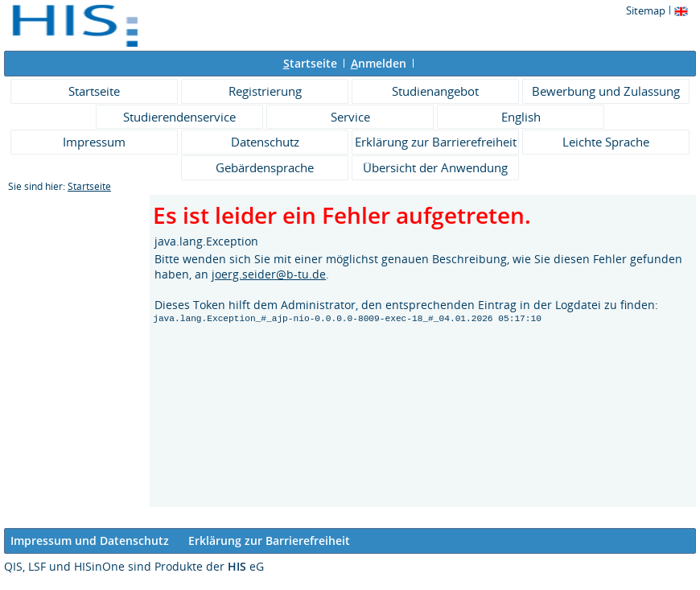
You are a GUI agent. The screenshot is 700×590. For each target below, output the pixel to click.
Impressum (94, 142)
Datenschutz (265, 142)
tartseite (310, 63)
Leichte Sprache (606, 142)
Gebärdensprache (265, 167)
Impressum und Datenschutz (90, 540)
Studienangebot (435, 91)
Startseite (94, 91)
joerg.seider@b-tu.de (269, 274)
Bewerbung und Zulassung (606, 91)
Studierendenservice (179, 117)
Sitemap (646, 10)
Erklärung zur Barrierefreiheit (436, 142)
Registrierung (265, 91)
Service (350, 117)
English (521, 117)
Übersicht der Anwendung (435, 167)
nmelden (379, 63)
